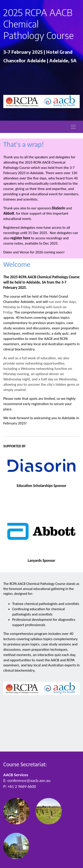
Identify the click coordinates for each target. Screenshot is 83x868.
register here (20, 238)
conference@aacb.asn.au (29, 780)
